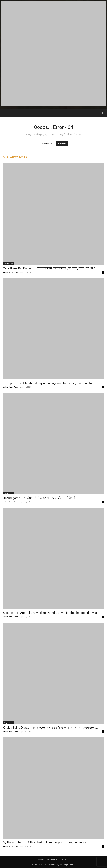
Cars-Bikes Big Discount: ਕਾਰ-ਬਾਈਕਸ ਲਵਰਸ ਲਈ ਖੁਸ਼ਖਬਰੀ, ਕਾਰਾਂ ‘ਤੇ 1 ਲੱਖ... (50, 268)
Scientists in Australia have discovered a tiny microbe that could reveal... (52, 613)
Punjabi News (9, 263)
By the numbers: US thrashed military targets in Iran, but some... (46, 842)
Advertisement (52, 859)
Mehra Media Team (11, 272)
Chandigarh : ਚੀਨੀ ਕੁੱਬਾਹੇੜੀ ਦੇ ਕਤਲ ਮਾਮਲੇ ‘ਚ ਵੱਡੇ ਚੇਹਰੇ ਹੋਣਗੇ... (40, 498)
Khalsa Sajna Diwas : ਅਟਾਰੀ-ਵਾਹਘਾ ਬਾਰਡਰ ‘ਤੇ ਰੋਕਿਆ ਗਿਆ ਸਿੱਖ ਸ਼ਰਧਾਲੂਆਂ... (50, 728)
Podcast (41, 859)
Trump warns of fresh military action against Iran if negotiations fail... (49, 383)
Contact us (65, 859)
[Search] (103, 113)
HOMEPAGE (62, 144)
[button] (5, 113)
